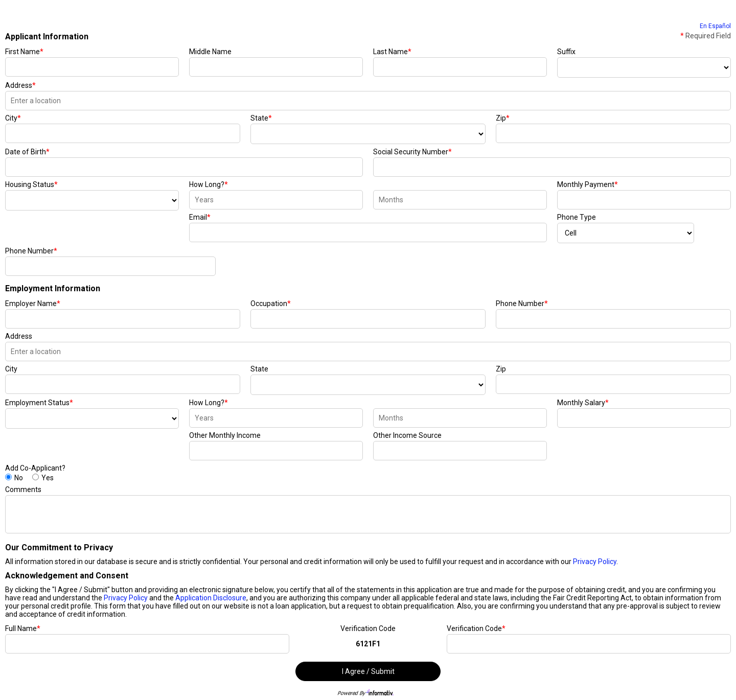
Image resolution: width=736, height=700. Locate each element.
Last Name (392, 52)
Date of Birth (27, 152)
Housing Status (31, 184)
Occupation (271, 304)
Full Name (23, 628)
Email (200, 217)
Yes (48, 478)
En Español (715, 26)
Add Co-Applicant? (35, 468)
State (261, 118)
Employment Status (39, 403)
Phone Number (31, 251)
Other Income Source (407, 435)
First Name (24, 52)
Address (20, 85)
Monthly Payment (588, 184)
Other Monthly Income (225, 435)
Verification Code (368, 628)
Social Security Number (412, 152)
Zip (503, 118)
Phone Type (577, 217)
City (13, 118)
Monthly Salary (583, 403)
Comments (23, 489)
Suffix (566, 52)
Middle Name (210, 52)
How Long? (209, 184)
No (19, 478)
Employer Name (33, 304)
